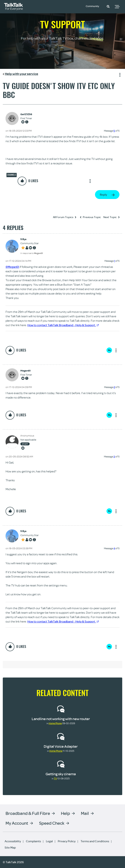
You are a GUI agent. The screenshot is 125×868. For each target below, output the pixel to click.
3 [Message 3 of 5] (114, 456)
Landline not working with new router (61, 719)
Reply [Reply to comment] (109, 350)
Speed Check (52, 823)
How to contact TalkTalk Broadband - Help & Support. (63, 325)
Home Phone (55, 723)
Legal (49, 841)
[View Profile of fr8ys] (32, 239)
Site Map (10, 847)
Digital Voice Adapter (61, 746)
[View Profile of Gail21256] (26, 114)
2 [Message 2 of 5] (114, 387)
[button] (108, 6)
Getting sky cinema (61, 774)
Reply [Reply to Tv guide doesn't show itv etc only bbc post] (103, 195)
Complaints (33, 841)
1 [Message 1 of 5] (115, 261)
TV (55, 778)
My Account (17, 823)
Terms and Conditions (95, 841)
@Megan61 (12, 267)
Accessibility (13, 841)
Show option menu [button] (119, 74)
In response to (32, 253)
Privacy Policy (67, 841)
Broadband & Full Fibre (28, 813)
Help (65, 813)
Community (94, 6)
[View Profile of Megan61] (26, 371)
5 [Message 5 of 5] (114, 131)
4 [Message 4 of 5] (114, 548)
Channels (12, 175)
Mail (85, 813)
